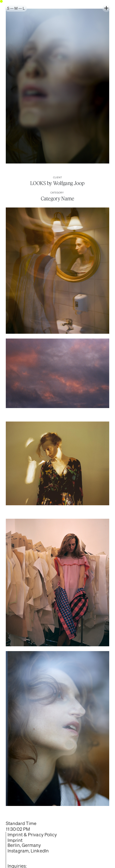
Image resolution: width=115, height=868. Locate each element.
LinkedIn (40, 851)
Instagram (18, 851)
